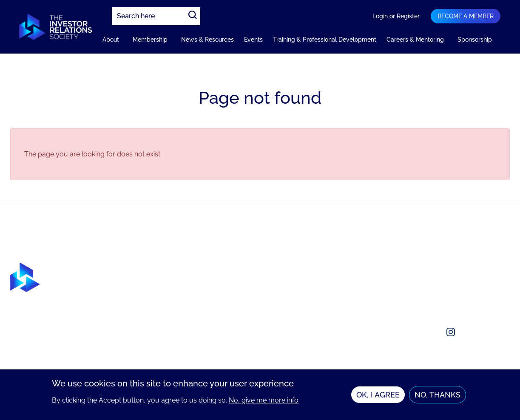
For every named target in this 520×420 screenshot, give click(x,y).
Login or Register (396, 16)
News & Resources (207, 40)
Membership (150, 40)
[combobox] (156, 16)
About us (416, 267)
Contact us (419, 284)
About (111, 40)
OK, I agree (378, 395)
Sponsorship (475, 40)
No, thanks (438, 395)
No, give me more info (264, 400)
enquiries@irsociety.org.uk (443, 301)
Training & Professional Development (325, 40)
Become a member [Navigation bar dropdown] (466, 16)
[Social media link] (410, 332)
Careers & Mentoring (415, 40)
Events (253, 40)
